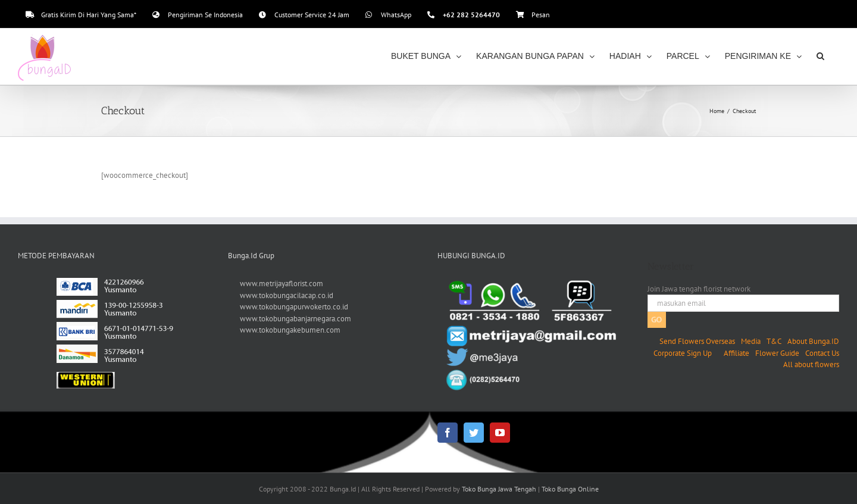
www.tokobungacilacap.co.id (287, 295)
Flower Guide (777, 353)
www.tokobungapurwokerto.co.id (294, 307)
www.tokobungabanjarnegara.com (295, 319)
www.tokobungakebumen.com (290, 330)
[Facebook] (448, 433)
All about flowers (811, 364)
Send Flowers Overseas (697, 341)
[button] (820, 56)
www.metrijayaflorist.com (282, 284)
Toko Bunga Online (570, 489)
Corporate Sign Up (683, 353)
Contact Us (822, 353)
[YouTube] (500, 433)
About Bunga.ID (813, 341)
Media (751, 341)
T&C (774, 341)
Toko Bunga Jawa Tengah (499, 489)
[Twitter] (474, 433)
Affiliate (736, 353)
